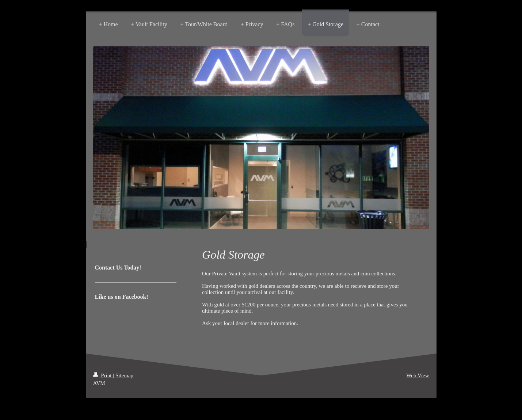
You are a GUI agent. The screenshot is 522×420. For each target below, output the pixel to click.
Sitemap (124, 375)
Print (103, 375)
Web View (418, 375)
